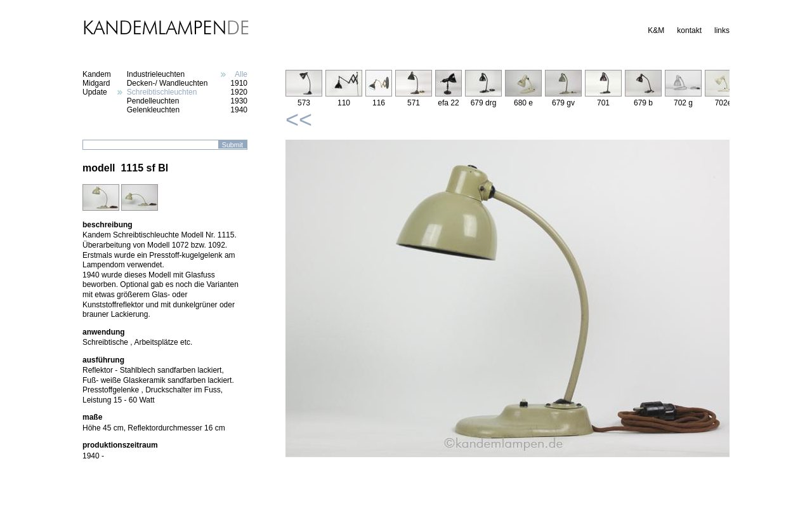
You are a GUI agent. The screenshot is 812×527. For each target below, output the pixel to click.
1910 (239, 83)
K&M (656, 30)
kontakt (689, 30)
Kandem (97, 74)
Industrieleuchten (156, 74)
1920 (239, 92)
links (722, 30)
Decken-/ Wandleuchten (167, 83)
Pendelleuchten (153, 101)
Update (95, 92)
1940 (239, 110)
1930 (239, 101)
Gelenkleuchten (153, 110)
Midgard (96, 83)
